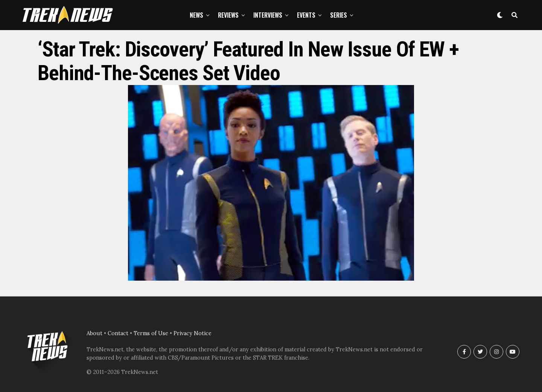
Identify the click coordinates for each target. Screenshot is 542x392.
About (94, 333)
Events (306, 15)
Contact (118, 333)
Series (339, 15)
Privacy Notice (193, 333)
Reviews (228, 15)
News (196, 15)
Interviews (268, 15)
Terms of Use (151, 333)
